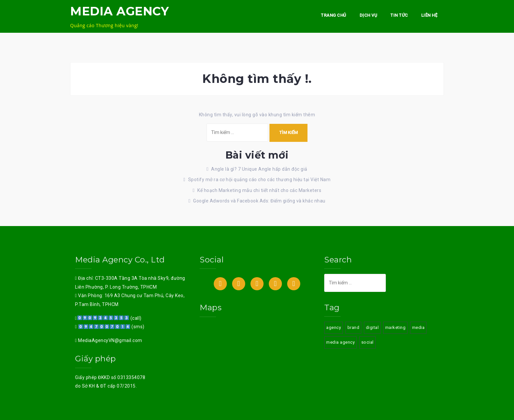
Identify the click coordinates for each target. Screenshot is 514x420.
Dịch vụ (369, 15)
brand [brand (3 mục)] (354, 327)
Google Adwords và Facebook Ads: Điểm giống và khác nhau (259, 201)
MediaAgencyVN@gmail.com (110, 340)
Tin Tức (399, 15)
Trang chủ (334, 15)
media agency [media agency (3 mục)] (340, 342)
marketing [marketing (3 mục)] (395, 327)
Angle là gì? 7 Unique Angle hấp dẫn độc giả (259, 169)
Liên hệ (429, 15)
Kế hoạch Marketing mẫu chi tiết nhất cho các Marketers (259, 190)
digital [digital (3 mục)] (372, 327)
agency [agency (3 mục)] (334, 327)
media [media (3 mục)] (418, 327)
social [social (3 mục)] (367, 342)
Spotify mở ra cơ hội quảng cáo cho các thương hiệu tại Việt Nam (259, 180)
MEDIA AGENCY (119, 11)
